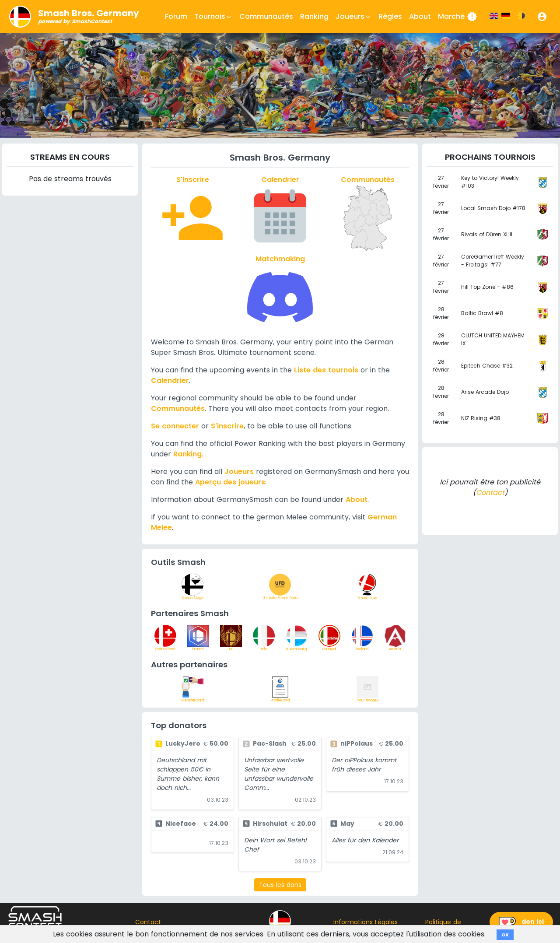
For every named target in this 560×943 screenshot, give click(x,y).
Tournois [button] (213, 17)
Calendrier (170, 380)
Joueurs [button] (353, 17)
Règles (390, 16)
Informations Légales (366, 922)
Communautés (266, 16)
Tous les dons (280, 885)
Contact (490, 493)
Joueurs (239, 471)
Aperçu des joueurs (230, 482)
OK (505, 935)
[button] (542, 17)
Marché (458, 17)
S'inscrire (227, 426)
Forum (176, 16)
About (420, 16)
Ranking (314, 16)
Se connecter (175, 426)
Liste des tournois (326, 370)
